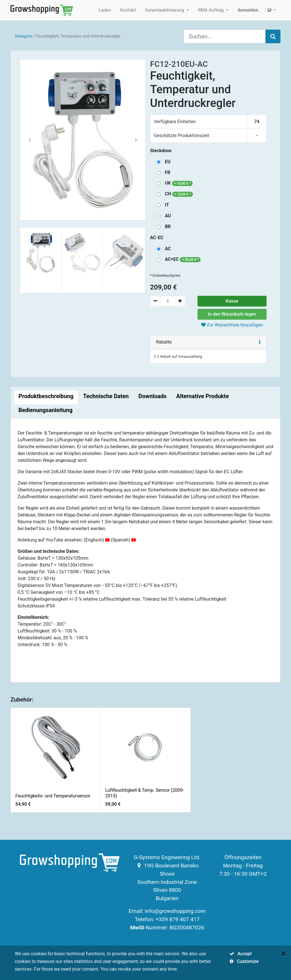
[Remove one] (156, 301)
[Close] (284, 954)
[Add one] (180, 301)
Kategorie (24, 36)
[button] (30, 140)
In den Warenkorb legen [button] (232, 314)
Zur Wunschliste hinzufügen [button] (232, 325)
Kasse (232, 301)
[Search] (273, 36)
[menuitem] (105, 10)
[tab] (46, 397)
